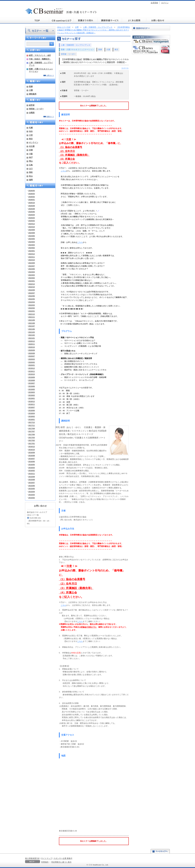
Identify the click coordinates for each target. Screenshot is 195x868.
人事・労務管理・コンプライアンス (41, 64)
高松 (31, 172)
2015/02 (32, 498)
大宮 (31, 135)
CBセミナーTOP (64, 27)
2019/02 (32, 395)
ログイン (165, 3)
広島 (31, 165)
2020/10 (32, 347)
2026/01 (32, 200)
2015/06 (32, 486)
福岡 (31, 180)
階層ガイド (50, 117)
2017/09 (32, 428)
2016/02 (32, 470)
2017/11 (32, 425)
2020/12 (32, 341)
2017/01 (32, 443)
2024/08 (32, 233)
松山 (31, 176)
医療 (31, 86)
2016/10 (32, 450)
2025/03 (32, 218)
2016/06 (32, 461)
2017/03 (32, 437)
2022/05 (32, 299)
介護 (31, 90)
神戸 (31, 157)
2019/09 (32, 377)
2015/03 (32, 495)
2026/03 (32, 194)
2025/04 (32, 215)
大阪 (31, 154)
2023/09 (32, 263)
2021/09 (32, 320)
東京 (31, 139)
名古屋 (32, 146)
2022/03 (32, 305)
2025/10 (32, 203)
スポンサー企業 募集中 (63, 858)
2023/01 (32, 281)
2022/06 (32, 296)
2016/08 (32, 455)
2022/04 (32, 302)
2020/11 (32, 344)
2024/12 (32, 224)
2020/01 (32, 365)
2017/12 (32, 422)
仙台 (31, 131)
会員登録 (154, 3)
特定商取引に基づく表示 (61, 862)
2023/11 (32, 257)
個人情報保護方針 (32, 858)
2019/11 (32, 371)
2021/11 (32, 317)
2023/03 (32, 275)
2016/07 (32, 459)
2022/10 (32, 287)
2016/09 (32, 452)
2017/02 (32, 440)
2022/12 (32, 284)
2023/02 (32, 278)
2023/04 (32, 272)
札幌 (31, 128)
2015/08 (32, 479)
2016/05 (32, 464)
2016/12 (32, 446)
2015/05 (32, 488)
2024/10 (32, 227)
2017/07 (32, 431)
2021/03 (32, 332)
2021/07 (32, 326)
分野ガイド (50, 75)
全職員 (32, 113)
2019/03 (32, 392)
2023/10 (32, 260)
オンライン (34, 142)
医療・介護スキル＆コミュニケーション (41, 70)
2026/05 (32, 191)
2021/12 (32, 314)
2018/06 (32, 410)
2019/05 (32, 389)
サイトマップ (47, 858)
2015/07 (32, 483)
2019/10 (32, 374)
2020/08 (32, 353)
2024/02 (32, 248)
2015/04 (32, 492)
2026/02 (32, 197)
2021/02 (32, 335)
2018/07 (32, 407)
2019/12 (32, 368)
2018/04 (32, 413)
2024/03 (32, 245)
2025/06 (32, 212)
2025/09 (32, 206)
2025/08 (32, 209)
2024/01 (32, 251)
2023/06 (32, 269)
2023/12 (32, 254)
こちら (64, 171)
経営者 (32, 105)
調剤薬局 (33, 94)
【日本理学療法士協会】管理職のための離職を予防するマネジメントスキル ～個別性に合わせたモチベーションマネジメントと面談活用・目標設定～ (93, 30)
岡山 (31, 161)
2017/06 (32, 434)
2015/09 (32, 477)
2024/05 (32, 239)
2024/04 (32, 242)
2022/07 (32, 293)
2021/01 (32, 338)
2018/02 (32, 416)
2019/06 (32, 386)
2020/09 (32, 350)
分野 (77, 27)
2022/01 (32, 311)
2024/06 (32, 236)
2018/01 (32, 419)
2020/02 (32, 362)
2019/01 (32, 398)
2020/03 (32, 359)
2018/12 (32, 401)
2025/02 (32, 221)
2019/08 (32, 380)
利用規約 (45, 862)
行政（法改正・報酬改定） (40, 59)
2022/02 (32, 308)
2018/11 (32, 404)
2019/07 (32, 383)
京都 (31, 150)
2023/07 (32, 266)
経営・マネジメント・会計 (40, 55)
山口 (31, 169)
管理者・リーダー (36, 109)
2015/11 (32, 474)
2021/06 (32, 329)
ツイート (125, 68)
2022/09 (32, 290)
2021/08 (32, 323)
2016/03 (32, 468)
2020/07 (32, 356)
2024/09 (32, 230)
